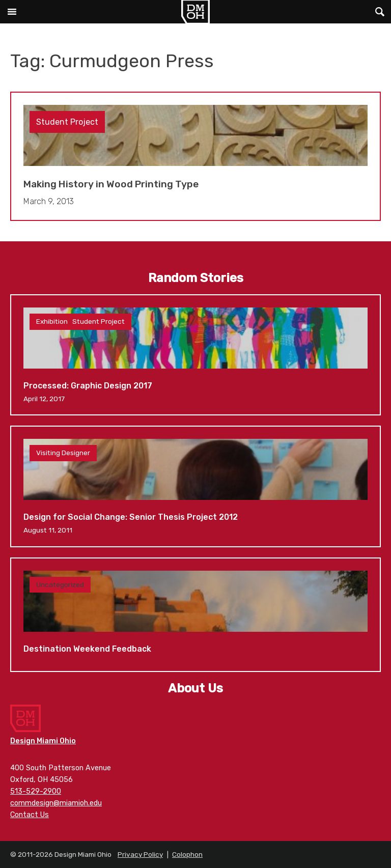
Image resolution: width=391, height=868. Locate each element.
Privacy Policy (140, 854)
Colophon (187, 854)
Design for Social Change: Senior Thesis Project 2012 (195, 486)
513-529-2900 (36, 791)
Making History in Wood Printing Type (195, 157)
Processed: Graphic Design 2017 (195, 355)
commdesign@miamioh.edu (56, 803)
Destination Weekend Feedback (195, 615)
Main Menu (12, 12)
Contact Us (30, 815)
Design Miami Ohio (195, 12)
